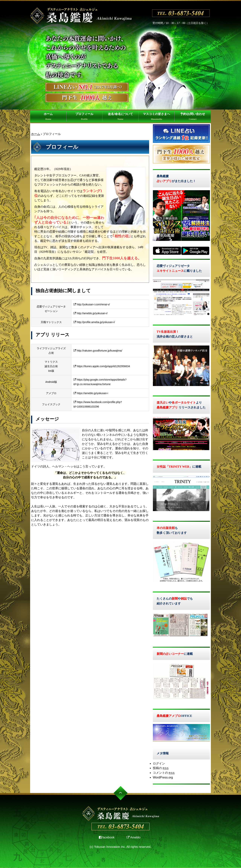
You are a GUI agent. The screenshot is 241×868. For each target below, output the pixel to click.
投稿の (161, 768)
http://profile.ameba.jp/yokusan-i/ (94, 322)
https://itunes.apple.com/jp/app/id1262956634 (102, 366)
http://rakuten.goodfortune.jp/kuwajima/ (98, 351)
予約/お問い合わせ (193, 116)
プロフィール (84, 116)
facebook (107, 837)
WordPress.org (163, 777)
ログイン (159, 763)
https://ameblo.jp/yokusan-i (91, 393)
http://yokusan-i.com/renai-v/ (92, 304)
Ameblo (133, 837)
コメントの (164, 773)
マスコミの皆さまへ (156, 116)
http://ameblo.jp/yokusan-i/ (90, 313)
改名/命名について (120, 116)
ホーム (48, 116)
